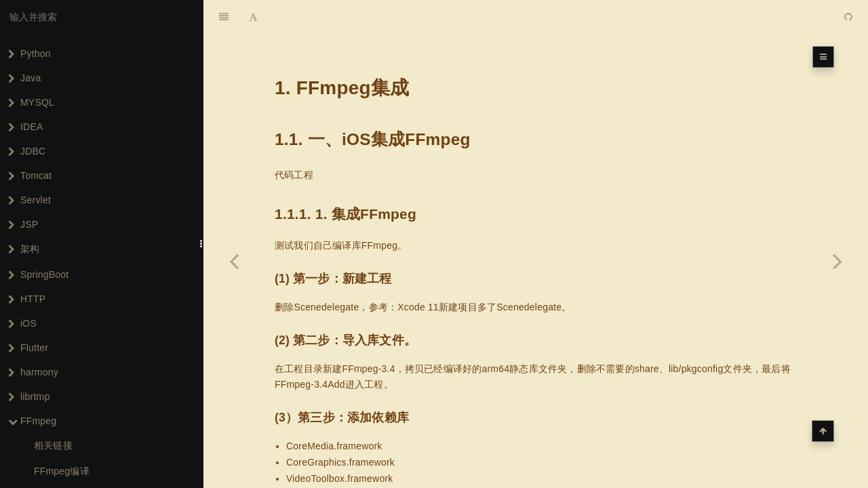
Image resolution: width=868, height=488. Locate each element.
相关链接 (53, 445)
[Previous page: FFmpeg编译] (234, 261)
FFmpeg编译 (62, 471)
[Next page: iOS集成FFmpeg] (837, 261)
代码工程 (294, 141)
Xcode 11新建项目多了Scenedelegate (479, 273)
